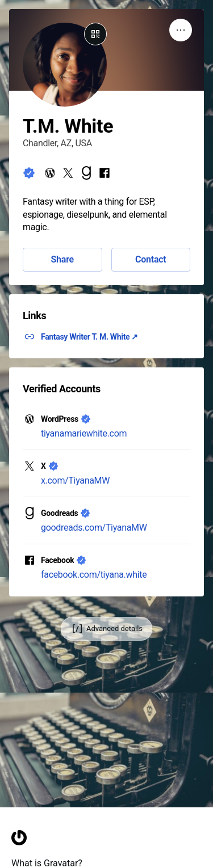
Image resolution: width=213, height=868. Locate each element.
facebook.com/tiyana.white (94, 575)
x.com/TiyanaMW (75, 480)
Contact (151, 259)
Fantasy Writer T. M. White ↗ (89, 337)
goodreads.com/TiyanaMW (94, 528)
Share (62, 259)
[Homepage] (19, 859)
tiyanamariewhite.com (84, 433)
